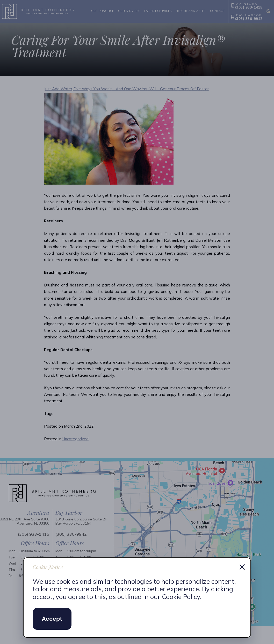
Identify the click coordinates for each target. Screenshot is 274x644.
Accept (52, 619)
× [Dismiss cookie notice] (242, 566)
